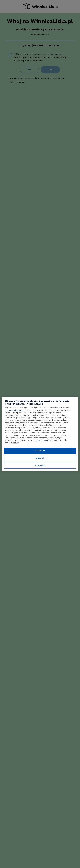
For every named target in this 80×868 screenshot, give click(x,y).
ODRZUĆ (40, 458)
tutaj (17, 443)
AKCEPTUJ (40, 451)
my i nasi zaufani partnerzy (16, 410)
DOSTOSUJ (40, 466)
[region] (40, 434)
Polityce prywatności (44, 440)
